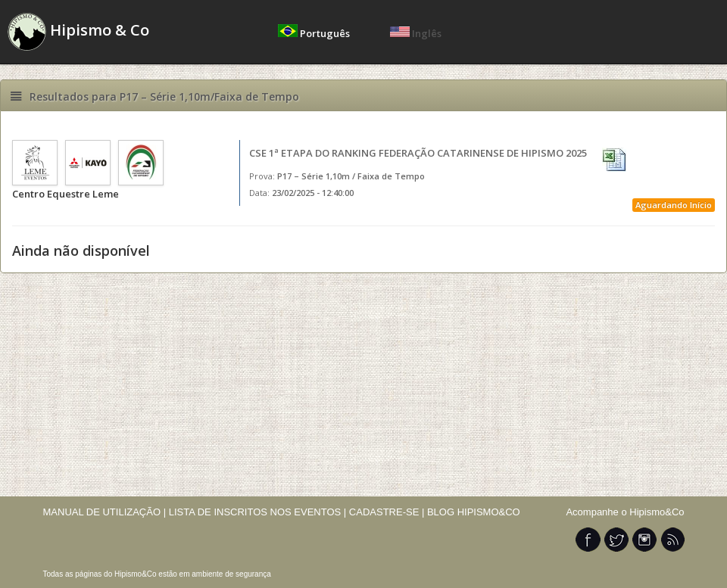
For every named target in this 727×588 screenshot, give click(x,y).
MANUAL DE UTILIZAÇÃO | (105, 512)
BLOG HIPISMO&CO (474, 512)
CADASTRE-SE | (388, 512)
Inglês (416, 33)
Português (315, 33)
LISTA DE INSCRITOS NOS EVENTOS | (258, 512)
